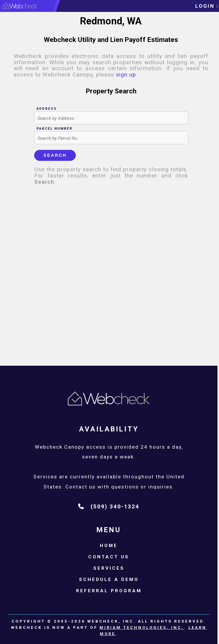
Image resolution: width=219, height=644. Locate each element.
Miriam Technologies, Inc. (142, 627)
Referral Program (109, 591)
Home (109, 546)
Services (109, 568)
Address (47, 109)
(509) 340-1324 (109, 506)
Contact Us (109, 557)
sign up (126, 74)
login (207, 6)
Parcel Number (55, 128)
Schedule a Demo (109, 579)
